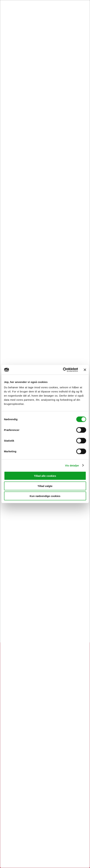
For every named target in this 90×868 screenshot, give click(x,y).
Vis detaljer (72, 465)
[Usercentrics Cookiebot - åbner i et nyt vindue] (63, 370)
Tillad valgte (45, 486)
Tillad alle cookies (45, 476)
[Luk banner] (85, 370)
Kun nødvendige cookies (45, 496)
